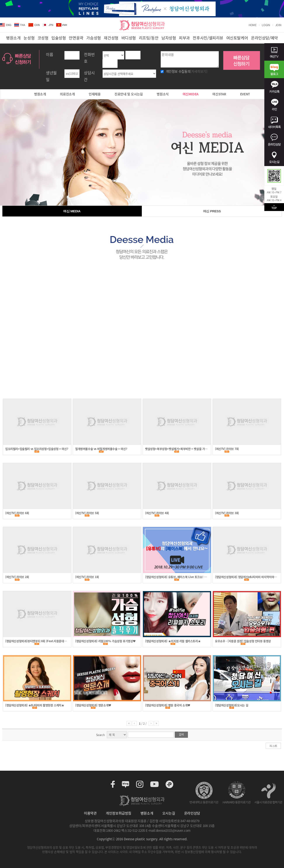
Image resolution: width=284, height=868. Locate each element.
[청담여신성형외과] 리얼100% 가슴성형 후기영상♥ (105, 641)
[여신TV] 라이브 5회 (87, 513)
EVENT (245, 94)
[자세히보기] (199, 71)
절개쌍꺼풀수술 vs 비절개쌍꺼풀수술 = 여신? (101, 449)
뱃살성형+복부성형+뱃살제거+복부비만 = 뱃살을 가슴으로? (176, 449)
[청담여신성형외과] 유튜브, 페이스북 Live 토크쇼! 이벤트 (176, 577)
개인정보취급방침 (119, 813)
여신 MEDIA (72, 211)
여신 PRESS (212, 211)
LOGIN (266, 25)
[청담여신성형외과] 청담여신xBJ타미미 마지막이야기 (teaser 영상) (246, 577)
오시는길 (169, 813)
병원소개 (40, 94)
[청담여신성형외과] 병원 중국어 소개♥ (168, 705)
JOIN (278, 25)
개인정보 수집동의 (187, 71)
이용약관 (90, 813)
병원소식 (163, 94)
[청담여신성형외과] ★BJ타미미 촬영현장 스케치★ (35, 705)
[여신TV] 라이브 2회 (17, 577)
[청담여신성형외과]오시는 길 (232, 705)
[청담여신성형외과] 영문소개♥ (93, 705)
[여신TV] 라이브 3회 (227, 513)
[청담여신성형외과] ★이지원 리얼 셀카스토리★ (173, 641)
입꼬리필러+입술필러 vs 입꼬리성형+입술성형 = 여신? (37, 449)
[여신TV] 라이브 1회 (87, 577)
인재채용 (95, 94)
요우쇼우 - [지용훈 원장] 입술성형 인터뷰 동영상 (243, 641)
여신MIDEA (191, 94)
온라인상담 (192, 813)
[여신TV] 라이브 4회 (157, 513)
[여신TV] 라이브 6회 (17, 513)
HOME (253, 25)
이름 (49, 54)
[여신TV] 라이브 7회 (227, 449)
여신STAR (219, 94)
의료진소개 (67, 94)
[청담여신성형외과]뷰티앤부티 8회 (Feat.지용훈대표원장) (36, 641)
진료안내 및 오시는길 (129, 94)
